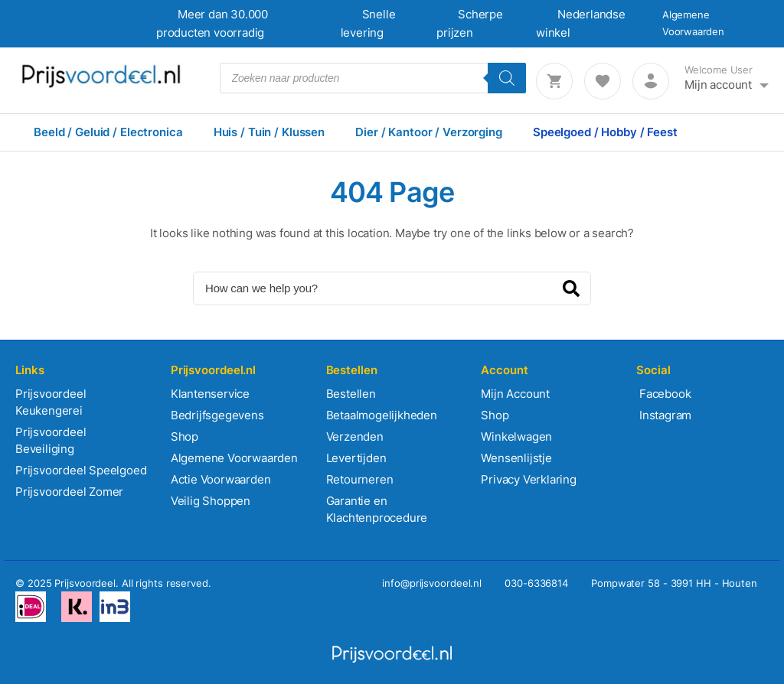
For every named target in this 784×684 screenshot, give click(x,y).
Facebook (663, 394)
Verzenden (355, 436)
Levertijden (356, 458)
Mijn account (718, 85)
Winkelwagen (516, 436)
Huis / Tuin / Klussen (269, 132)
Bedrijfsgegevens (217, 415)
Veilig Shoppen (211, 501)
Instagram (664, 415)
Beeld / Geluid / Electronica (108, 132)
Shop (185, 436)
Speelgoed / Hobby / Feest (605, 132)
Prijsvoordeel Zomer (69, 492)
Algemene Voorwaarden (234, 458)
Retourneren (360, 479)
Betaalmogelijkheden (382, 415)
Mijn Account (515, 394)
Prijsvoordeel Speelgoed (81, 470)
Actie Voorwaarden (221, 479)
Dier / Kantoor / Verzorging (429, 132)
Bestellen (351, 394)
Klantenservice (210, 394)
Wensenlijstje (516, 458)
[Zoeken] (507, 78)
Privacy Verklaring (528, 479)
